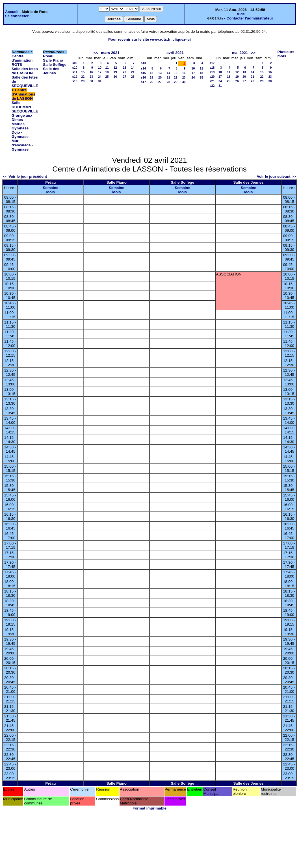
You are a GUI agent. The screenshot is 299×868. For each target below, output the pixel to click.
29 (83, 81)
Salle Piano (53, 60)
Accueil (12, 12)
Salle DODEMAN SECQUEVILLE (25, 107)
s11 (75, 72)
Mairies (18, 124)
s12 (75, 77)
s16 (144, 77)
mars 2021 (110, 53)
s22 (212, 86)
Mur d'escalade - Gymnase (22, 145)
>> (253, 53)
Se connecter (17, 16)
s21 (212, 81)
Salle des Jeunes (51, 71)
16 (91, 72)
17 (100, 72)
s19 (212, 72)
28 (133, 77)
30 (91, 81)
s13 (75, 81)
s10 (75, 68)
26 (115, 77)
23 (91, 77)
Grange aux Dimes (22, 118)
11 (107, 68)
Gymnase (20, 128)
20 (125, 72)
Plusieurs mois (286, 54)
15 (83, 72)
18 (107, 72)
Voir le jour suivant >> (276, 176)
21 (133, 72)
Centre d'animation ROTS (22, 60)
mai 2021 (240, 53)
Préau (48, 56)
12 (115, 68)
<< (96, 53)
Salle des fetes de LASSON (25, 71)
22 (83, 77)
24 (100, 77)
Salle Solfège (55, 65)
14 (133, 68)
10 (100, 68)
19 (115, 72)
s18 (212, 68)
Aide (241, 14)
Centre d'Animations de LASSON (23, 94)
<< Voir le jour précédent (25, 176)
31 (100, 81)
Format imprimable (149, 808)
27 (125, 77)
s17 (144, 82)
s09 (75, 63)
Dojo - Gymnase (20, 134)
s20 (212, 77)
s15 (144, 73)
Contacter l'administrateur (250, 18)
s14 (144, 68)
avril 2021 (175, 53)
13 (125, 68)
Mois (51, 192)
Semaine (50, 188)
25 (107, 77)
